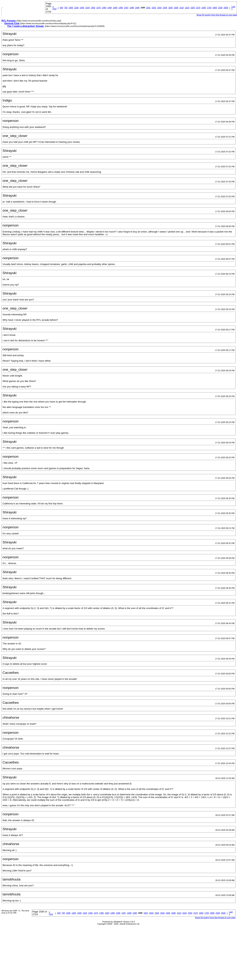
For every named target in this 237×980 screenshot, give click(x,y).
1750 (209, 8)
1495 (115, 8)
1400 (82, 8)
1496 (121, 8)
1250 (76, 8)
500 (61, 8)
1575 (198, 8)
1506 (176, 8)
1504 (165, 8)
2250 (220, 8)
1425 (87, 8)
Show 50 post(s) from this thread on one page (217, 15)
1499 (137, 8)
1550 (193, 8)
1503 (159, 8)
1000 (71, 8)
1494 (110, 8)
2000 (215, 8)
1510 (181, 8)
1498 (132, 8)
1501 (148, 8)
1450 (93, 8)
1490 (104, 8)
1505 (170, 8)
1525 (187, 8)
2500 (226, 8)
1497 (126, 8)
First (54, 8)
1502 (154, 8)
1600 (204, 8)
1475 (98, 8)
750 (66, 8)
